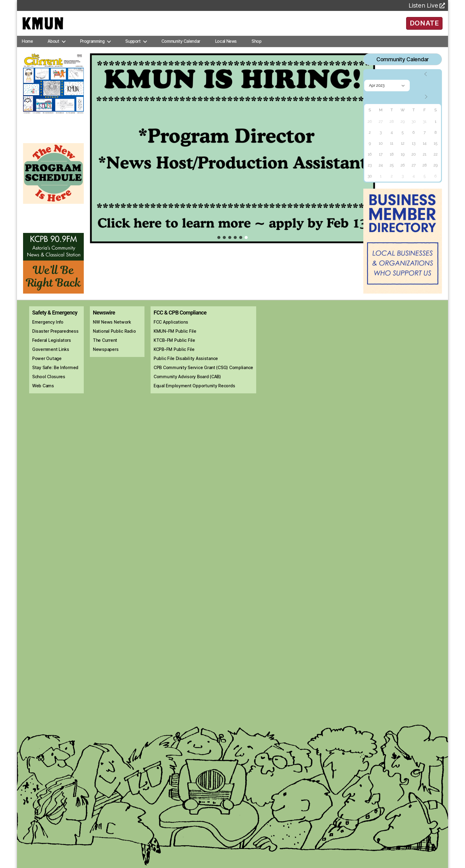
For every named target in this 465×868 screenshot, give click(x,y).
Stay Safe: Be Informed (55, 376)
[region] (232, 157)
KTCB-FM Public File (174, 349)
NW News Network (112, 331)
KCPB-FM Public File (174, 358)
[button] (232, 157)
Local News (226, 50)
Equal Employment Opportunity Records (194, 394)
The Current (105, 349)
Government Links (51, 358)
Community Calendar (181, 50)
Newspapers (106, 358)
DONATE (424, 27)
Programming (92, 50)
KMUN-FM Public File (175, 340)
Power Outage (47, 367)
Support (133, 50)
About (53, 50)
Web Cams (43, 394)
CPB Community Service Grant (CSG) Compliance (203, 376)
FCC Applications (171, 331)
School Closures (49, 385)
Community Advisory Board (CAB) (187, 385)
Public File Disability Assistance (186, 367)
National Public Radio (114, 340)
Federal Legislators (52, 349)
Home (27, 50)
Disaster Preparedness (55, 340)
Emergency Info (48, 331)
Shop (256, 50)
